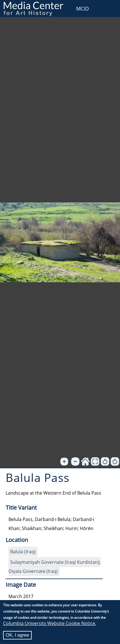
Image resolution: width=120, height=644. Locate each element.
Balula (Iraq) (23, 552)
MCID (82, 9)
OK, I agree (18, 635)
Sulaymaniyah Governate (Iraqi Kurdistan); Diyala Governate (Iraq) (54, 567)
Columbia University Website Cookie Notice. (50, 623)
